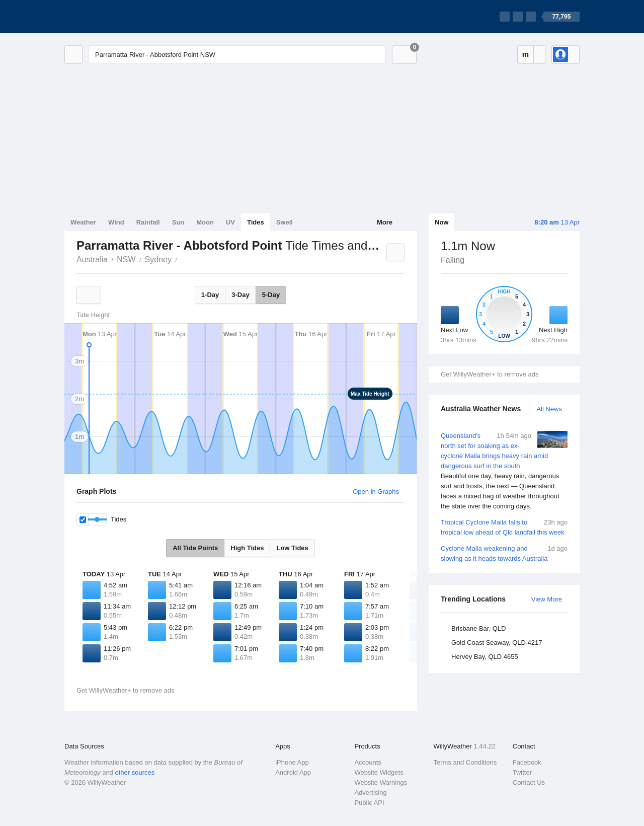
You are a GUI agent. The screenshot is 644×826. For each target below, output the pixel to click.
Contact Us (529, 782)
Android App (293, 772)
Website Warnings (381, 782)
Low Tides (292, 548)
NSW (126, 259)
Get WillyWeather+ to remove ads (490, 374)
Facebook (527, 762)
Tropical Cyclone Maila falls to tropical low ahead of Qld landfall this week (504, 527)
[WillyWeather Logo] (112, 17)
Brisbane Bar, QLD (478, 628)
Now (441, 222)
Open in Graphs (376, 492)
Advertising (370, 793)
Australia (92, 259)
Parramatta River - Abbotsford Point (183, 259)
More (385, 222)
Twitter (522, 772)
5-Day (271, 295)
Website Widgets (379, 772)
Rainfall (148, 222)
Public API (369, 803)
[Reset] (359, 54)
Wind (116, 222)
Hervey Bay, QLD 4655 (485, 657)
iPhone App (292, 762)
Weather (83, 222)
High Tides (247, 548)
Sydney (158, 259)
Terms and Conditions (465, 762)
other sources (135, 772)
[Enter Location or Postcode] (237, 54)
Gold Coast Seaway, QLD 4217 (497, 643)
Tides (256, 222)
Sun (178, 222)
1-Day (210, 295)
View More (547, 599)
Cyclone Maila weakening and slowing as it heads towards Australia (504, 553)
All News (549, 409)
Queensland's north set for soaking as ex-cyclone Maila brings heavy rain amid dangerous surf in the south (504, 471)
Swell (285, 222)
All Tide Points (195, 548)
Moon (205, 222)
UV (230, 222)
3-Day (240, 295)
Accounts (368, 762)
